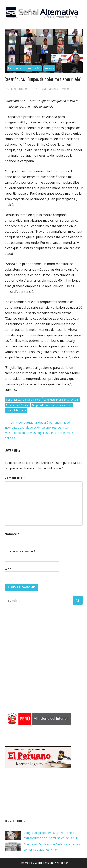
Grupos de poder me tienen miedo (52, 405)
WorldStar (62, 863)
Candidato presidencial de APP (61, 400)
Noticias (49, 68)
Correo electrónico (20, 551)
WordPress (42, 863)
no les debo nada (16, 411)
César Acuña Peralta (17, 405)
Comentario (15, 478)
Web (8, 569)
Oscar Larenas (49, 89)
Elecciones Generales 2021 (24, 68)
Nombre (12, 534)
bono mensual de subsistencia (23, 400)
